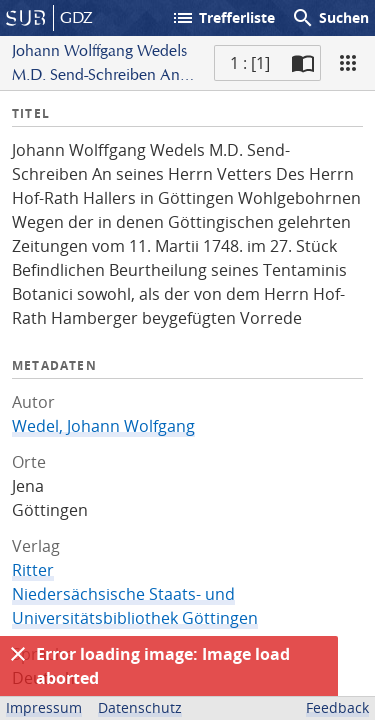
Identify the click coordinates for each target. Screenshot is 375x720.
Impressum (44, 707)
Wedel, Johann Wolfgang (103, 426)
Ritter (33, 570)
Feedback (337, 707)
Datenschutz (140, 707)
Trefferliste (223, 18)
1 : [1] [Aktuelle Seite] (250, 63)
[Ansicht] (348, 63)
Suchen (330, 18)
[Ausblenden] (18, 654)
